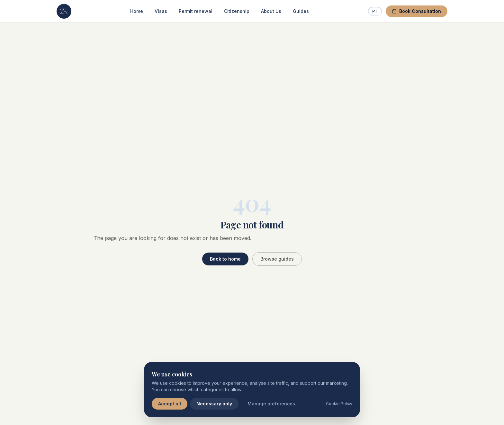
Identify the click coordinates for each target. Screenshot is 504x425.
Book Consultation (417, 11)
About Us (271, 11)
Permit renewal (196, 11)
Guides (301, 11)
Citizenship (237, 11)
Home (137, 11)
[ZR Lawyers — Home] (64, 11)
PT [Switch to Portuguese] (375, 11)
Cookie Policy (339, 404)
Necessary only (214, 404)
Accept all (170, 404)
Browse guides (277, 259)
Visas (161, 11)
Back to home (225, 259)
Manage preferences (271, 404)
